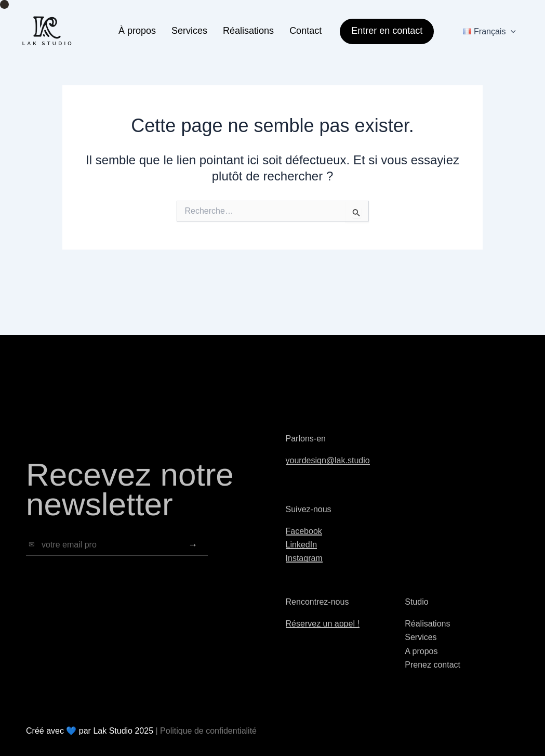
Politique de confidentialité (208, 731)
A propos (421, 661)
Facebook (304, 540)
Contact (305, 31)
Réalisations (248, 31)
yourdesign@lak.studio (328, 470)
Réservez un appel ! (323, 633)
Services (189, 31)
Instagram (304, 568)
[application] (511, 31)
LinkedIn (302, 554)
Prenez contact (433, 674)
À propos (137, 31)
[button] (383, 31)
